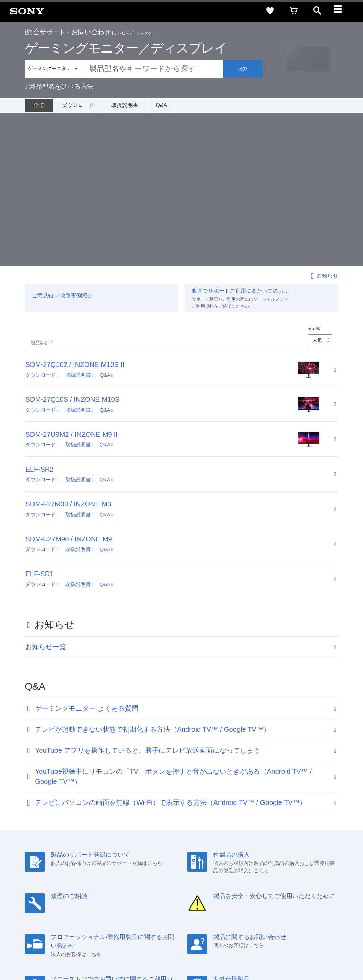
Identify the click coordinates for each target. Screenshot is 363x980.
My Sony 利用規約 (301, 899)
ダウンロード (78, 105)
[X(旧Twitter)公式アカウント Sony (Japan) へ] (283, 916)
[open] (317, 11)
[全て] (39, 105)
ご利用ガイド (289, 887)
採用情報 (164, 899)
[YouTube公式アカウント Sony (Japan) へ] (298, 916)
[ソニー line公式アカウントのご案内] (268, 916)
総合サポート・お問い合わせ (68, 32)
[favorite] (270, 11)
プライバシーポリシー (92, 953)
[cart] (294, 11)
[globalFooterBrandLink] (294, 957)
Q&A (161, 105)
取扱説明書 (125, 105)
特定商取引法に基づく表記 (241, 887)
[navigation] (341, 11)
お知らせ (327, 122)
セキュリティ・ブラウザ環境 (178, 887)
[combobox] (124, 69)
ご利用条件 (55, 953)
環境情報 (268, 899)
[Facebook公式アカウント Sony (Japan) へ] (312, 916)
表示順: (314, 175)
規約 (315, 887)
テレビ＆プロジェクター (135, 33)
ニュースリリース (234, 899)
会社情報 (139, 899)
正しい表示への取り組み (143, 953)
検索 (243, 69)
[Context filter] (53, 69)
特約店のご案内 (195, 899)
